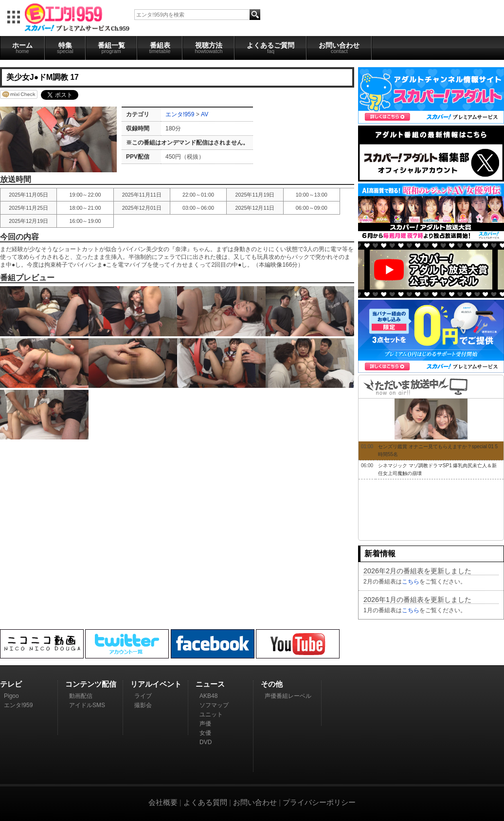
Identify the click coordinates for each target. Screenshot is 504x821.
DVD (206, 742)
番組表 (160, 48)
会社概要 (163, 802)
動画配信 (81, 696)
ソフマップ (214, 705)
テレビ (11, 684)
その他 (272, 684)
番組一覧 (111, 48)
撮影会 (143, 705)
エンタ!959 (180, 114)
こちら (411, 582)
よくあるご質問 (270, 48)
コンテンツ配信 (91, 684)
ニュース (210, 684)
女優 (205, 733)
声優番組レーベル (288, 696)
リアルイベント (156, 684)
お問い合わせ (339, 48)
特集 (65, 48)
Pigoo (11, 696)
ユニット (211, 714)
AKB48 (208, 696)
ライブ (143, 696)
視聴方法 (208, 48)
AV (205, 114)
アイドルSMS (87, 705)
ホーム (22, 48)
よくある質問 (205, 802)
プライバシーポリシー (319, 802)
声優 (205, 724)
